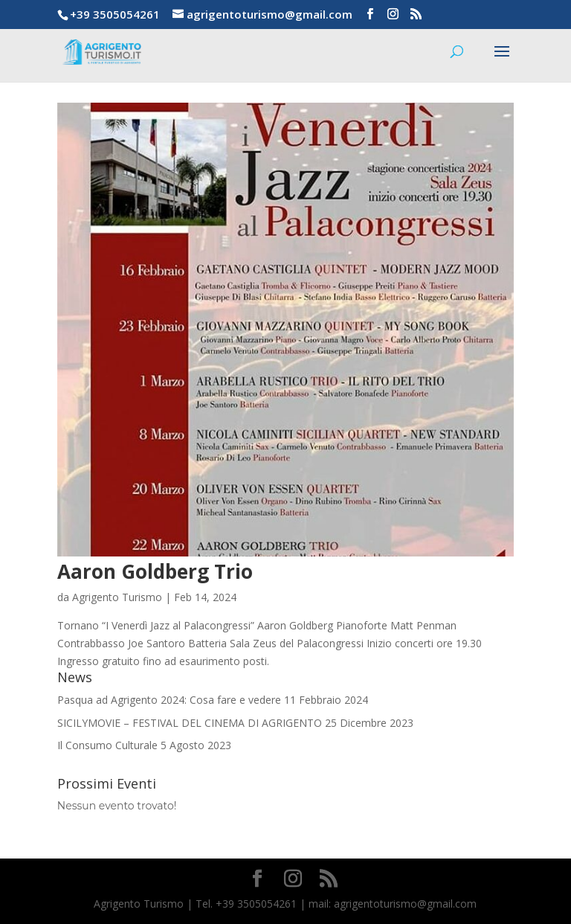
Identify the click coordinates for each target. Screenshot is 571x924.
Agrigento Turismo (117, 597)
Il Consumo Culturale (107, 745)
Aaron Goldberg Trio (155, 571)
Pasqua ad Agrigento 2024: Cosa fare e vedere (169, 700)
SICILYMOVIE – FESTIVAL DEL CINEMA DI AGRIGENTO (190, 723)
